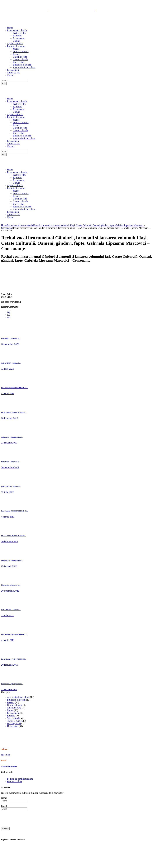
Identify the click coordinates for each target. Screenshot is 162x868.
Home (4, 225)
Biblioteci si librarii (16, 700)
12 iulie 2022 (7, 369)
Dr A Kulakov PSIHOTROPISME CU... (15, 388)
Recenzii (11, 716)
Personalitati (13, 713)
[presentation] (24, 818)
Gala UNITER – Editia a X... (11, 363)
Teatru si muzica (15, 721)
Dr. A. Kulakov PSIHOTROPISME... (14, 412)
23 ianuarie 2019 (9, 443)
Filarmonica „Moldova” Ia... (11, 338)
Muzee (10, 710)
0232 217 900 (6, 755)
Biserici (11, 702)
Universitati (13, 726)
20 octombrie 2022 (10, 344)
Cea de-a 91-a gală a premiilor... (12, 437)
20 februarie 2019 (10, 418)
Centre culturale (15, 705)
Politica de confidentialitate (20, 779)
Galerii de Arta (14, 708)
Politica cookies (15, 781)
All (9, 312)
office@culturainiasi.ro (9, 766)
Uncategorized (14, 724)
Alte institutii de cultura (18, 697)
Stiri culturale (14, 718)
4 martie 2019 (8, 393)
